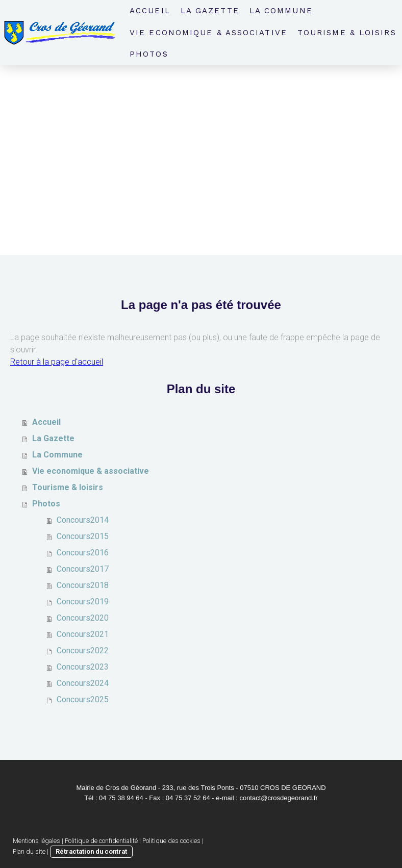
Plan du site (29, 851)
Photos (149, 54)
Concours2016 (83, 553)
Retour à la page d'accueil (57, 362)
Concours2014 (83, 520)
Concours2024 (83, 683)
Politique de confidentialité (101, 841)
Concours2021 (83, 634)
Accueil (150, 11)
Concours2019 (83, 602)
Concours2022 (83, 650)
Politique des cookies (171, 841)
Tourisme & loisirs (347, 33)
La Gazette (210, 11)
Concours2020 (83, 618)
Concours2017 (83, 569)
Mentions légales (36, 841)
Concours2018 (83, 585)
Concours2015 (83, 536)
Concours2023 (83, 667)
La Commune (281, 11)
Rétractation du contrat (91, 851)
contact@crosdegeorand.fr (278, 798)
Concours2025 (83, 699)
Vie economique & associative (208, 33)
